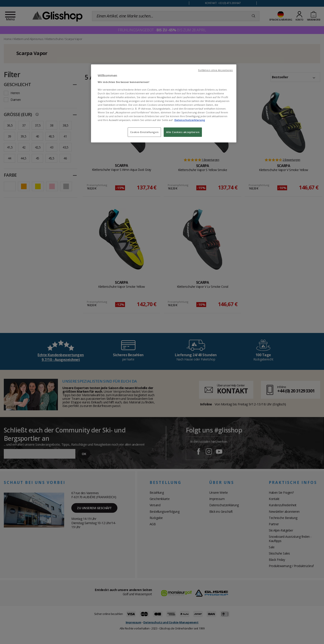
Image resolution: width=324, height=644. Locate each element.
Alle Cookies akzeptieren (183, 132)
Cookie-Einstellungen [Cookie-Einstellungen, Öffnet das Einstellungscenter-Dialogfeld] (144, 132)
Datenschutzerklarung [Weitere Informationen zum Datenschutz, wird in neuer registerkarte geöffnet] (190, 120)
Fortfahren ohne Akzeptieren (216, 70)
